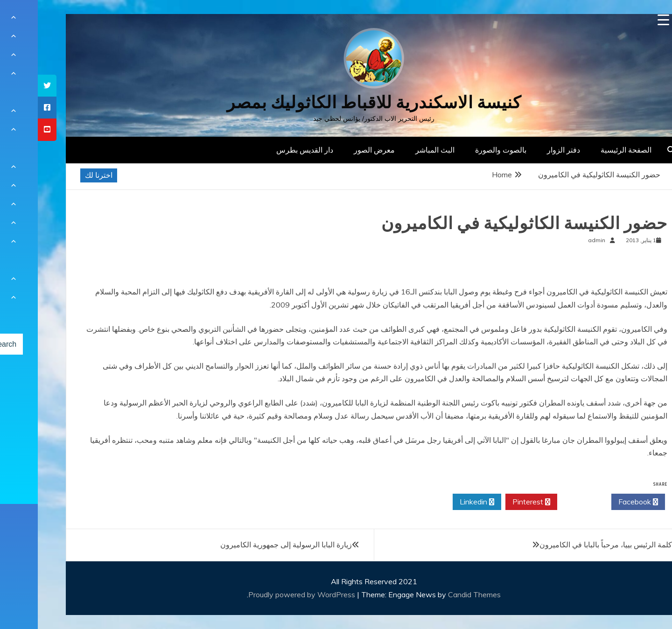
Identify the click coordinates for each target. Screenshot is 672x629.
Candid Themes (437, 594)
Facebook (600, 502)
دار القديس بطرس (267, 150)
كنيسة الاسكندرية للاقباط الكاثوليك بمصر (336, 102)
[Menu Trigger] (626, 20)
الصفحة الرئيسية (588, 150)
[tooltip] (9, 86)
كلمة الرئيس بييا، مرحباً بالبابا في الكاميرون (568, 545)
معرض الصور (336, 150)
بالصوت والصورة (463, 150)
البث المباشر (397, 150)
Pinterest (493, 502)
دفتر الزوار (526, 150)
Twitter (546, 502)
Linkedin (439, 502)
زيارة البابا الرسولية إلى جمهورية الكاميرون (248, 545)
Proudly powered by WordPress (265, 594)
